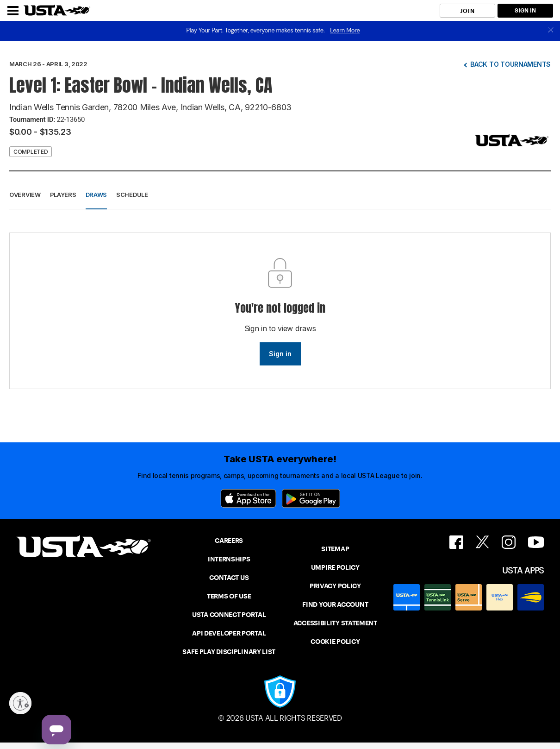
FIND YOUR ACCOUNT (335, 604)
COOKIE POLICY (335, 642)
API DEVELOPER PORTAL (229, 633)
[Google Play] (311, 498)
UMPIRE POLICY (335, 567)
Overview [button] (25, 195)
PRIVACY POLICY (335, 586)
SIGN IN (525, 10)
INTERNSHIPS (229, 559)
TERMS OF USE (229, 596)
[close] (551, 31)
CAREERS (229, 541)
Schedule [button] (132, 195)
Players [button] (63, 195)
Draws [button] (96, 195)
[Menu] (13, 11)
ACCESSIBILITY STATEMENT (335, 623)
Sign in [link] (280, 354)
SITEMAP (335, 549)
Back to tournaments (510, 64)
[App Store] (248, 498)
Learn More (345, 30)
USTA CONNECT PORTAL (229, 615)
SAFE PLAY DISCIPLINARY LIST (229, 652)
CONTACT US (229, 578)
